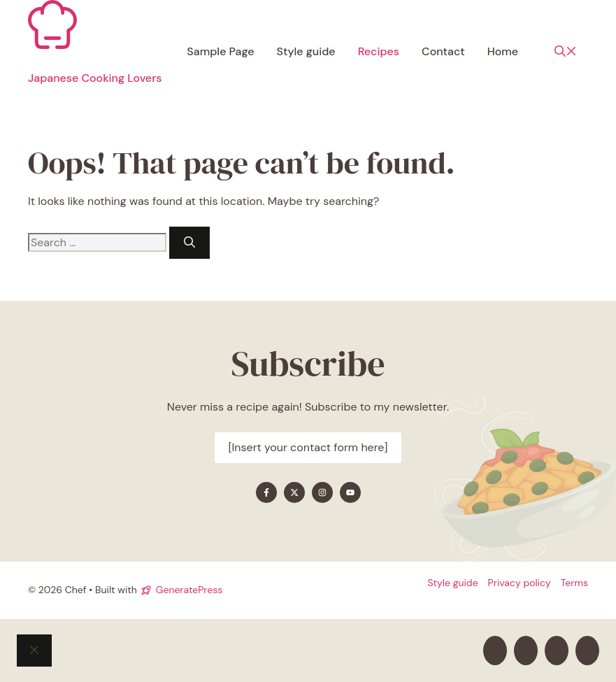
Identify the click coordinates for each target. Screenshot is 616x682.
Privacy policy (520, 583)
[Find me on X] (294, 492)
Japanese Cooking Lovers (95, 78)
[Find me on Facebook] (266, 492)
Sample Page (220, 51)
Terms (574, 583)
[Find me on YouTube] (350, 492)
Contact (443, 51)
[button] (566, 52)
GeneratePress (189, 590)
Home (503, 51)
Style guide (306, 51)
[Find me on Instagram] (322, 492)
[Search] (189, 243)
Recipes (379, 51)
